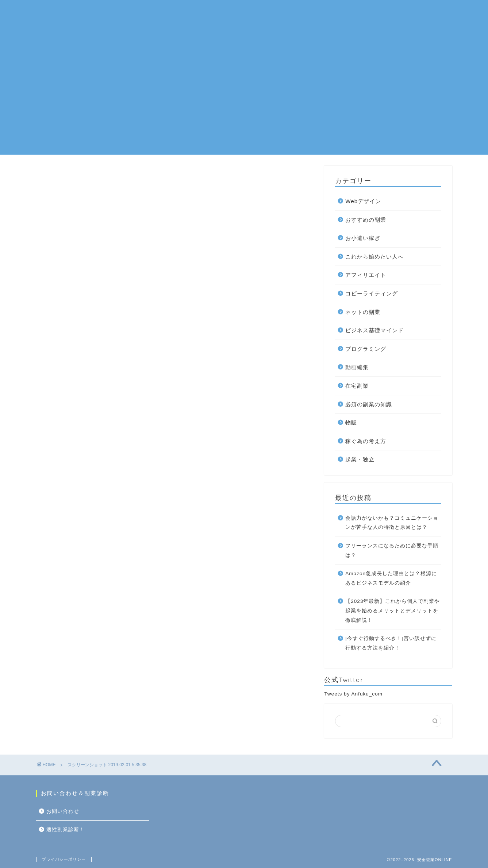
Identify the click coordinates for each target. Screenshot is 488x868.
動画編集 (357, 367)
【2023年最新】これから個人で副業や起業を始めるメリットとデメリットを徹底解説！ (393, 611)
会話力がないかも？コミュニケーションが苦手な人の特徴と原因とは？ (392, 523)
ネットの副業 (363, 312)
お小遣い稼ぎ (363, 238)
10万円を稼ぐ (352, 11)
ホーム (142, 11)
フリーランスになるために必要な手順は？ (392, 551)
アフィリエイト (366, 275)
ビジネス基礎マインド (374, 330)
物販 (351, 423)
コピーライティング (372, 293)
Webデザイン (363, 201)
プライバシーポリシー (64, 859)
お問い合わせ (406, 11)
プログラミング (366, 349)
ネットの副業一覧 (192, 11)
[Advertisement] (244, 104)
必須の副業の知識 (369, 404)
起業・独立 (360, 459)
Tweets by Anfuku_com (353, 694)
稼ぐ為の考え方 (366, 441)
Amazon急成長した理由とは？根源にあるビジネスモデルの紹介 (391, 578)
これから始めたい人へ (374, 257)
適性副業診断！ (153, 26)
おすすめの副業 (254, 11)
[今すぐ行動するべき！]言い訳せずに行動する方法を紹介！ (391, 643)
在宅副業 (304, 11)
